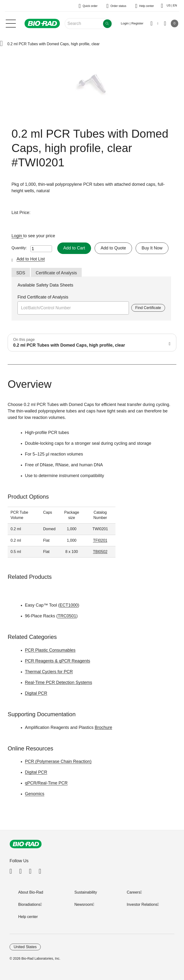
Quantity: (19, 248)
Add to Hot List (31, 259)
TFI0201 (100, 540)
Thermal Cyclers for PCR (49, 672)
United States (25, 947)
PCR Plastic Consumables (50, 650)
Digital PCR (36, 693)
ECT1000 (69, 605)
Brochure (103, 727)
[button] (1, 44)
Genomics (35, 794)
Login (17, 236)
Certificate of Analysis (56, 273)
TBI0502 (100, 552)
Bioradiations (29, 904)
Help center (28, 917)
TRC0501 (67, 616)
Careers (134, 892)
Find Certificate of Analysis (43, 297)
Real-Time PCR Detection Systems (58, 682)
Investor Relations (142, 904)
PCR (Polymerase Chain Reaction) (58, 761)
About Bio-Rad (31, 892)
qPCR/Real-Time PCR (46, 783)
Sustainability (86, 892)
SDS (21, 273)
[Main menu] (11, 23)
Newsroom (84, 904)
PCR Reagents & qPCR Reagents (57, 661)
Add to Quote (113, 248)
